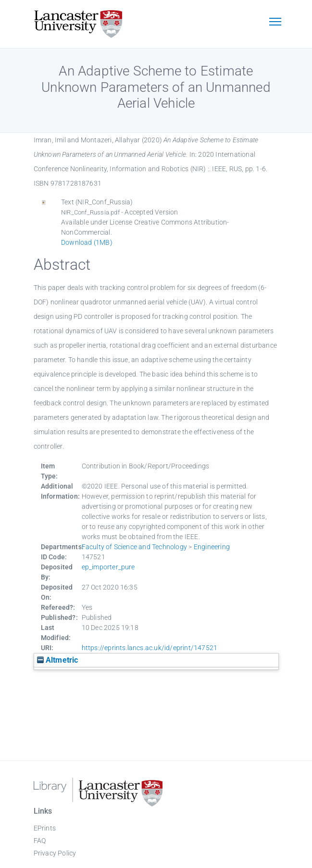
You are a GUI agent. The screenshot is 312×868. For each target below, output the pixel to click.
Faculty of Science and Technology (135, 547)
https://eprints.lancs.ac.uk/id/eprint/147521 (150, 648)
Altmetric (58, 660)
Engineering (212, 547)
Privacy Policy (55, 853)
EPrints (45, 828)
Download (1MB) (87, 242)
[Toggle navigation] (275, 23)
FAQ (40, 841)
